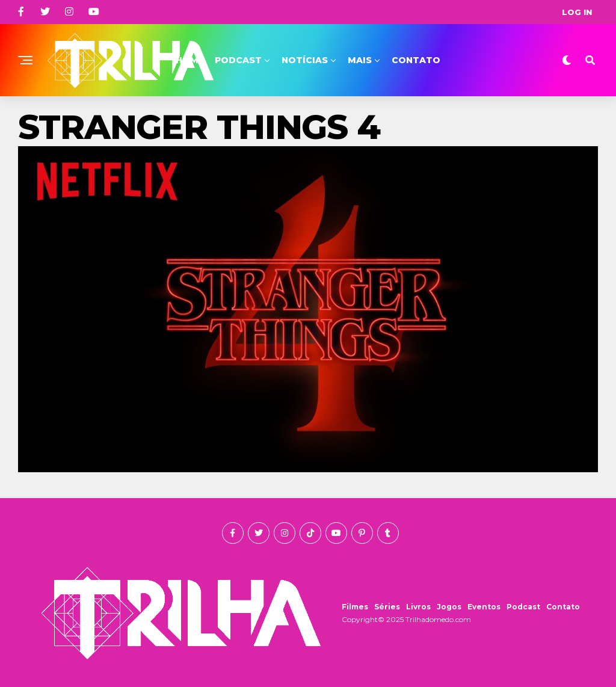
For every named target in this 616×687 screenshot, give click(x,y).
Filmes (355, 607)
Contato (416, 60)
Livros (418, 607)
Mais (360, 60)
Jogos (449, 607)
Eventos (484, 607)
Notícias (305, 60)
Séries (387, 607)
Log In (577, 12)
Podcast (238, 60)
